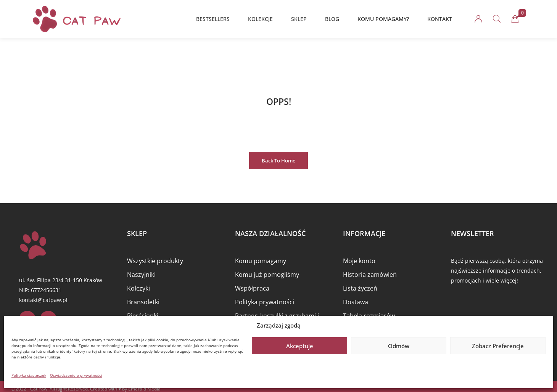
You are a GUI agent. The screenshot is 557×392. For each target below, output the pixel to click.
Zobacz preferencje (498, 346)
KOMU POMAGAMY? (383, 19)
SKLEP (299, 19)
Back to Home (278, 161)
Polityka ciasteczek (29, 375)
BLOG (332, 19)
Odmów (399, 346)
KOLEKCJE (260, 19)
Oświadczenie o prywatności (76, 375)
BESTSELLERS (213, 19)
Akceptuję (300, 346)
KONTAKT (440, 19)
